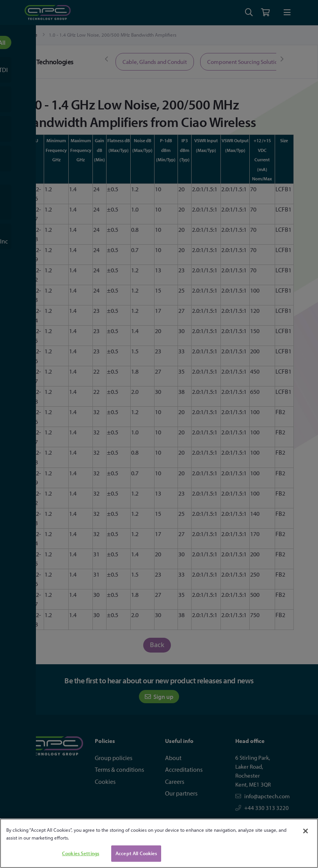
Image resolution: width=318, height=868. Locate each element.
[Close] (306, 831)
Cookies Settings (81, 853)
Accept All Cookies (136, 853)
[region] (159, 843)
